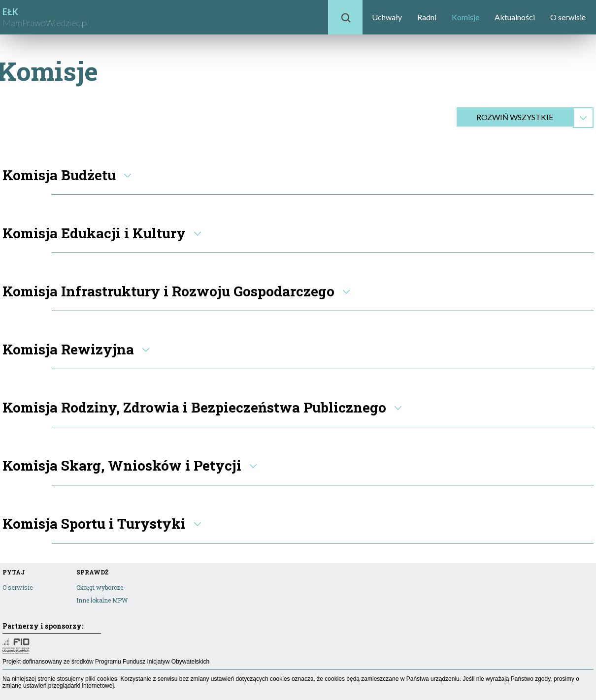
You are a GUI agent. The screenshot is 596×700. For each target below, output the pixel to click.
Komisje (465, 17)
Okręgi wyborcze (100, 587)
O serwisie (568, 17)
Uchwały (387, 17)
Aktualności (515, 17)
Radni (427, 17)
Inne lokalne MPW (102, 600)
